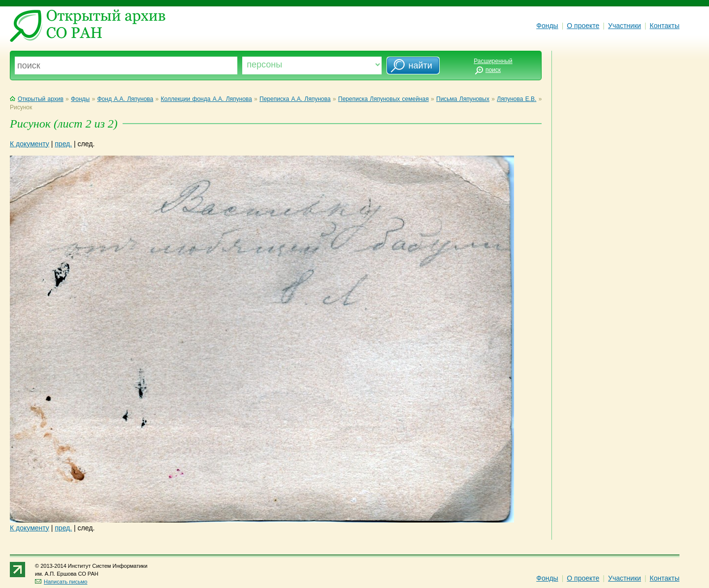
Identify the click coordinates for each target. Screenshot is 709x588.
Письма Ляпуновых (463, 99)
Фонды (547, 26)
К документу (30, 144)
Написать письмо (61, 582)
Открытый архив (37, 99)
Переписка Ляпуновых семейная (384, 99)
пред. (63, 144)
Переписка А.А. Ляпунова (295, 99)
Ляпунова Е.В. (516, 99)
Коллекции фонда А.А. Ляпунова (207, 99)
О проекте (583, 26)
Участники (625, 26)
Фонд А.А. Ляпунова (125, 99)
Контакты (665, 26)
